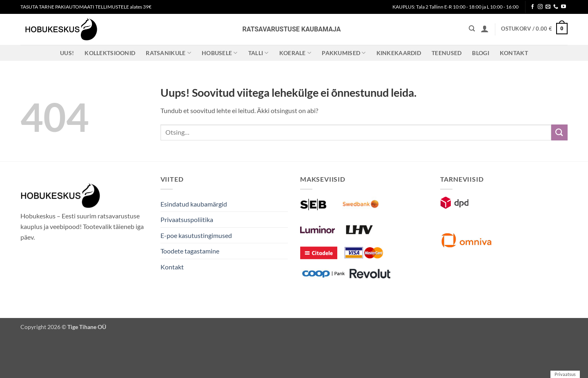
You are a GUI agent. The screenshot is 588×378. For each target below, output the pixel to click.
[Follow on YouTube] (563, 7)
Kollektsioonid (110, 53)
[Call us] (556, 7)
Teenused (447, 53)
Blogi (480, 53)
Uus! (67, 53)
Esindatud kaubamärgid (194, 204)
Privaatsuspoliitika (187, 219)
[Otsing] (472, 29)
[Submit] (559, 132)
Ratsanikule (168, 53)
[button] (485, 29)
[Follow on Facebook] (532, 7)
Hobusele (220, 53)
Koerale (295, 53)
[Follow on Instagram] (540, 7)
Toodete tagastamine (190, 251)
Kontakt (514, 53)
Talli (258, 53)
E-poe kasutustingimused (196, 235)
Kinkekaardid (399, 53)
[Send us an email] (548, 7)
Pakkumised (344, 53)
